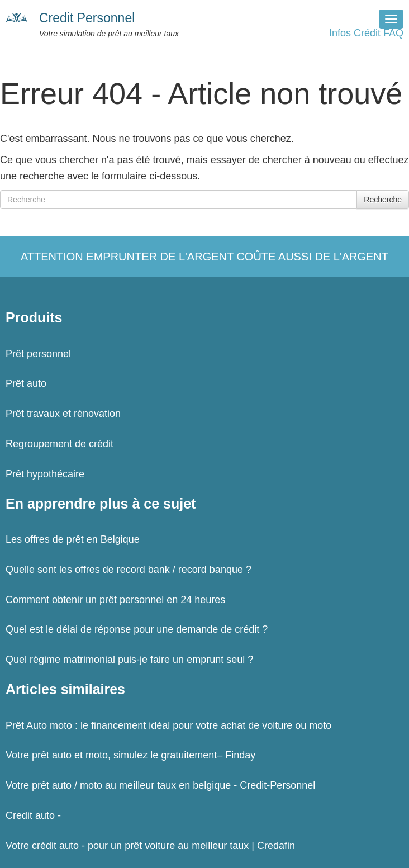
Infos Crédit (355, 33)
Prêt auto (26, 383)
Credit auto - (33, 815)
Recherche (383, 200)
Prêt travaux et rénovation (63, 414)
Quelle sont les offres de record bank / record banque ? (129, 570)
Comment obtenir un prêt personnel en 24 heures (115, 600)
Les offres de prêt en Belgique (73, 539)
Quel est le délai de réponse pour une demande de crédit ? (137, 629)
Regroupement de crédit (60, 444)
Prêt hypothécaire (45, 474)
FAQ (393, 33)
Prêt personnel (38, 354)
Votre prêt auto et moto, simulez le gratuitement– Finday (130, 755)
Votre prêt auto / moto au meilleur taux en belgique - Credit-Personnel (160, 785)
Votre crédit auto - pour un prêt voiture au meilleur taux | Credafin (150, 846)
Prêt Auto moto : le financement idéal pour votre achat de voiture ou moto (168, 725)
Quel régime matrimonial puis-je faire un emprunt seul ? (129, 660)
